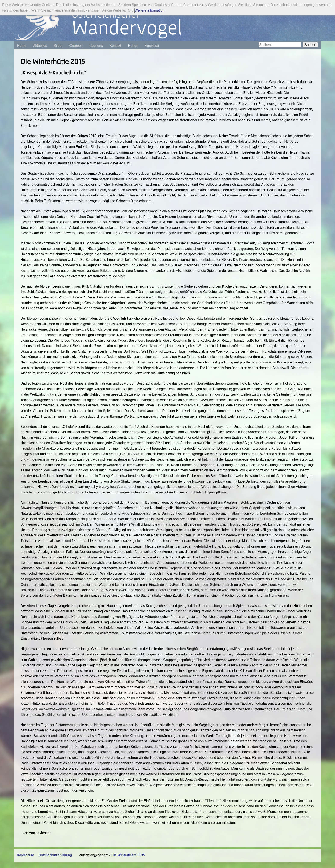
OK (130, 10)
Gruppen (76, 46)
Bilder (58, 46)
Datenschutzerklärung (55, 855)
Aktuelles (40, 46)
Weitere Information (149, 10)
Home (22, 46)
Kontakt (115, 46)
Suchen (310, 45)
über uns (96, 46)
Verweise (152, 46)
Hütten (133, 46)
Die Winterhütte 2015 (128, 855)
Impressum (26, 855)
